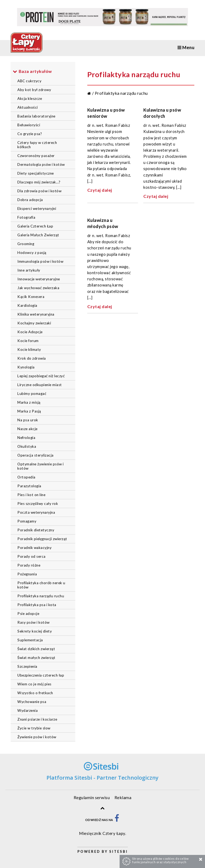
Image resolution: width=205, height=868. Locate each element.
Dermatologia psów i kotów (41, 164)
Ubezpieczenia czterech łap (41, 675)
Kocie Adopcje (30, 332)
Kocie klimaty (29, 349)
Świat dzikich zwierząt (36, 649)
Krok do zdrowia (32, 358)
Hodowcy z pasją (32, 253)
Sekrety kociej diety (35, 631)
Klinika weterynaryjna (36, 314)
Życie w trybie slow (34, 728)
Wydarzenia (27, 710)
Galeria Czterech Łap (35, 226)
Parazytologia (29, 486)
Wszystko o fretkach (35, 693)
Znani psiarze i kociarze (37, 719)
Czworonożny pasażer (36, 156)
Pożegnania (27, 574)
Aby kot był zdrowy (34, 90)
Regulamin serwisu (92, 797)
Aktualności (28, 107)
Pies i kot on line (31, 495)
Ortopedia (26, 477)
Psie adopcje (28, 614)
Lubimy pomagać (32, 394)
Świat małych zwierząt (36, 658)
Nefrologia (26, 438)
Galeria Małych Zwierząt (38, 235)
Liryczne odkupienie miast (40, 385)
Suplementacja (30, 640)
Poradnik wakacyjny (34, 548)
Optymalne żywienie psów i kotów (41, 466)
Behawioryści (29, 125)
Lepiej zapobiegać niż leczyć (41, 376)
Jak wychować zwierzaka (38, 288)
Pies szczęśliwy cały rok (38, 504)
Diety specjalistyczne (36, 173)
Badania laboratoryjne (36, 116)
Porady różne (29, 565)
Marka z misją (29, 402)
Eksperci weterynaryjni (37, 209)
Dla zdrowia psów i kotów (39, 191)
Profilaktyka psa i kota (37, 605)
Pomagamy (27, 521)
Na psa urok (28, 420)
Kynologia (26, 367)
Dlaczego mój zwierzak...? (39, 182)
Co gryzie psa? (30, 134)
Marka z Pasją (29, 411)
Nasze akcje (27, 429)
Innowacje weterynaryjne (39, 279)
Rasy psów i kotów (33, 622)
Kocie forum (28, 341)
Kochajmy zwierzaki (34, 323)
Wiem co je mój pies (34, 684)
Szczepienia (27, 666)
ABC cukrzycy (29, 81)
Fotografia (26, 217)
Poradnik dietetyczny (36, 530)
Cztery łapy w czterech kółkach (37, 145)
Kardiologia (27, 305)
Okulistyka (27, 446)
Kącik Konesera (31, 297)
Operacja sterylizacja (36, 455)
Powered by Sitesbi (103, 851)
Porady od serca (31, 556)
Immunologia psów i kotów (40, 261)
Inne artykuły (29, 270)
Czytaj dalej (100, 190)
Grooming (26, 244)
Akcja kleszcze (30, 99)
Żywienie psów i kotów (37, 737)
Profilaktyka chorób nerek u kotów (41, 585)
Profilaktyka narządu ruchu (41, 596)
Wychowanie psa (32, 702)
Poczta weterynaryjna (36, 512)
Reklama (123, 797)
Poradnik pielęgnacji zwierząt (42, 539)
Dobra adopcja (30, 200)
